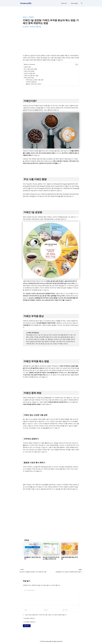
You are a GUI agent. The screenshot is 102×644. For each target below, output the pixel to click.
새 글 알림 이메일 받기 (30, 622)
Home (25, 17)
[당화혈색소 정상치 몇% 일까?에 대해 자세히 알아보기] (32, 549)
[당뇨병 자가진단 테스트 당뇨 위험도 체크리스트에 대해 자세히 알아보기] (51, 549)
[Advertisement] (51, 41)
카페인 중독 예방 (29, 78)
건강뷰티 (31, 17)
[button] (68, 3)
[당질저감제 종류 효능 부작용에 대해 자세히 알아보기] (70, 549)
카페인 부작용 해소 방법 (31, 76)
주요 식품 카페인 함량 (30, 69)
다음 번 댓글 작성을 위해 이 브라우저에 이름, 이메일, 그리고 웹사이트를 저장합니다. (46, 615)
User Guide (75, 3)
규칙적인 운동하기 (31, 82)
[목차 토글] (76, 65)
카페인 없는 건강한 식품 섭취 (35, 80)
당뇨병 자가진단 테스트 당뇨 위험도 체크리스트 (51, 558)
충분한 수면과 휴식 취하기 (34, 84)
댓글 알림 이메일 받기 (30, 618)
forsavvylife (26, 3)
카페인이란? (27, 67)
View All (65, 3)
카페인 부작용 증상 (29, 73)
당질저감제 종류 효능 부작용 (70, 558)
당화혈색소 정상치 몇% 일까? (32, 558)
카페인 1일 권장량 (29, 71)
